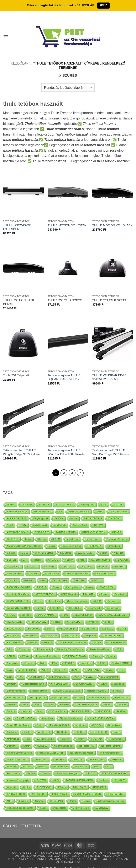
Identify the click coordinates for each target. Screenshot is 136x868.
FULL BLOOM (14, 768)
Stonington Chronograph (68, 768)
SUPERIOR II (68, 561)
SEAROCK (44, 499)
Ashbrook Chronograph (18, 775)
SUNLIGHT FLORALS (79, 506)
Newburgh (66, 733)
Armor (40, 706)
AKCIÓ (103, 5)
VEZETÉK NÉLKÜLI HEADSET (27, 853)
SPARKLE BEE (42, 526)
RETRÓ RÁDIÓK (81, 853)
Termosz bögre (71, 630)
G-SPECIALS (57, 795)
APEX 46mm (113, 602)
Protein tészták (51, 630)
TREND (102, 657)
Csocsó (79, 692)
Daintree (97, 637)
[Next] (80, 467)
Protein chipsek (93, 533)
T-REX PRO (79, 575)
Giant (10, 671)
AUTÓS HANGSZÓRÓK (108, 847)
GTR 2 (123, 623)
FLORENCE (13, 533)
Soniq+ (108, 616)
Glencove (29, 657)
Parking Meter (73, 582)
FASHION (12, 761)
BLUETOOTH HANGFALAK (111, 853)
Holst (82, 554)
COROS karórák (69, 588)
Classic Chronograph (77, 595)
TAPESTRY (27, 499)
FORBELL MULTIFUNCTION (79, 775)
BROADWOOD (14, 623)
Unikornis (11, 699)
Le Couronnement (109, 671)
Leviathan (12, 678)
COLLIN (11, 650)
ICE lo (104, 499)
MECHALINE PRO (83, 609)
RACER (97, 595)
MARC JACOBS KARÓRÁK (115, 768)
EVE (21, 671)
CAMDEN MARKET (47, 609)
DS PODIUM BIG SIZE (86, 699)
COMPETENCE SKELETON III (113, 609)
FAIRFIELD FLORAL (17, 513)
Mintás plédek (60, 802)
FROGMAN (65, 547)
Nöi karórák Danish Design (51, 747)
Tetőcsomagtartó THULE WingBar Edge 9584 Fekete (66, 446)
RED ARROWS (14, 637)
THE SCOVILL (41, 754)
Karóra (73, 795)
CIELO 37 (91, 768)
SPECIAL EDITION (16, 788)
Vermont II (12, 781)
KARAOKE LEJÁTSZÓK (56, 847)
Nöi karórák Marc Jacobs (82, 747)
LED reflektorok (43, 644)
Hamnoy (69, 554)
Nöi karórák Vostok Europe (19, 747)
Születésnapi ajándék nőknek (110, 795)
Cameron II (49, 561)
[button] (6, 31)
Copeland (26, 609)
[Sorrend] (68, 82)
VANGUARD (87, 561)
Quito (43, 657)
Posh (9, 664)
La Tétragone (36, 671)
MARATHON (13, 733)
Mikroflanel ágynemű (97, 685)
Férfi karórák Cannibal (17, 754)
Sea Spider (120, 588)
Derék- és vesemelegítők (77, 568)
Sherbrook (12, 726)
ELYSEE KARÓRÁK (26, 713)
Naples (27, 781)
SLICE (10, 520)
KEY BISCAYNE (97, 754)
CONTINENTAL (107, 582)
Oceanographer (116, 733)
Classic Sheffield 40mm (18, 588)
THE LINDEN (75, 602)
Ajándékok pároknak (99, 692)
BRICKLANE (34, 623)
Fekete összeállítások (100, 644)
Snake (49, 623)
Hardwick (26, 706)
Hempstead (86, 657)
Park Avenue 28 (61, 761)
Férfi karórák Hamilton (110, 747)
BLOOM (56, 533)
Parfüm (103, 678)
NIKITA (23, 520)
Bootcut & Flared (81, 802)
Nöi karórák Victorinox (117, 533)
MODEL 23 (42, 740)
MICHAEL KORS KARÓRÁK (101, 713)
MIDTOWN (97, 575)
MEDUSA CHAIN (67, 623)
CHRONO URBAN (116, 637)
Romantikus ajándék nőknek (20, 802)
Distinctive (12, 740)
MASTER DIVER (85, 547)
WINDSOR (119, 561)
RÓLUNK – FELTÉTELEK (22, 820)
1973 (54, 657)
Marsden (38, 554)
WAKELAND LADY (43, 506)
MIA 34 (56, 775)
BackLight (24, 795)
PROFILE (41, 582)
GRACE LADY (93, 664)
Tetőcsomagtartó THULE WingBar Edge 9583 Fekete (111, 446)
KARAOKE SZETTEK (25, 847)
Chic (28, 733)
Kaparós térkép (122, 692)
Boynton (27, 726)
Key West (65, 699)
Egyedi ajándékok (60, 692)
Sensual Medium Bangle (18, 719)
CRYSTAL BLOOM (60, 678)
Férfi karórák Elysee (58, 671)
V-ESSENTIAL (89, 623)
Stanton (80, 733)
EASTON (121, 706)
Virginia (109, 664)
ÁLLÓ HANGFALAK (69, 856)
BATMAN (32, 637)
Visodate (27, 761)
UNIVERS (29, 575)
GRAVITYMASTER (84, 678)
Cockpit (103, 547)
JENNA (100, 506)
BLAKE (76, 664)
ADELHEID (60, 754)
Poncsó (51, 540)
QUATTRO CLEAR (119, 506)
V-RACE (11, 609)
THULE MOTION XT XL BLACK (19, 296)
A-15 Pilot (118, 547)
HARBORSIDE (103, 706)
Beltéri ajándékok (116, 788)
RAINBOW (99, 520)
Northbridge (63, 726)
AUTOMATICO (38, 788)
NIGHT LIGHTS (14, 568)
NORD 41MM (99, 781)
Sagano (107, 699)
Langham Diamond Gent (18, 602)
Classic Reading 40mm (34, 678)
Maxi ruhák (119, 678)
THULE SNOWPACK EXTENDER (17, 221)
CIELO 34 (97, 719)
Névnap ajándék (38, 692)
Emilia (39, 719)
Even (37, 699)
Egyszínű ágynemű (16, 685)
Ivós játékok (90, 630)
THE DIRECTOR (99, 726)
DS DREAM (97, 733)
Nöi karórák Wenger (63, 740)
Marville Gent (73, 533)
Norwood (39, 795)
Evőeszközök (94, 602)
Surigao (42, 533)
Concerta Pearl (80, 520)
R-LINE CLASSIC (38, 616)
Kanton (89, 582)
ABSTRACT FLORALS (18, 526)
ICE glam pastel (40, 513)
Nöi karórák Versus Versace (70, 644)
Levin (43, 575)
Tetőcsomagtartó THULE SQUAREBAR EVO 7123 (64, 371)
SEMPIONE (31, 630)
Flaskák (86, 795)
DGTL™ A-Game (57, 706)
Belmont (11, 706)
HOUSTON (41, 775)
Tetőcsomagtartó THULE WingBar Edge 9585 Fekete (22, 446)
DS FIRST (80, 726)
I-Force (39, 595)
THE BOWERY (95, 540)
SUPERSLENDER (65, 499)
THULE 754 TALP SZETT (65, 294)
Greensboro (77, 754)
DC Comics (24, 644)
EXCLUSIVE (56, 602)
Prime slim (93, 616)
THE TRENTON (44, 781)
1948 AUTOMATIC (121, 657)
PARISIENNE (81, 761)
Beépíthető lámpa (15, 692)
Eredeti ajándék (87, 499)
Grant (25, 699)
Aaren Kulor (48, 713)
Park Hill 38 (120, 775)
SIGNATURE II (52, 568)
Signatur (111, 650)
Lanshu (40, 602)
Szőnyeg (117, 685)
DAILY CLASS (80, 781)
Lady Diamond (40, 520)
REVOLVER (122, 554)
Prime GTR (88, 588)
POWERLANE (14, 561)
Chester (57, 616)
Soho (109, 761)
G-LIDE (25, 547)
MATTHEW (12, 575)
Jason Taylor (54, 595)
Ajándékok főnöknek (112, 630)
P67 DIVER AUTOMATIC (19, 582)
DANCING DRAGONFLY (94, 526)
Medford (31, 768)
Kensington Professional (47, 650)
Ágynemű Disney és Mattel (68, 685)
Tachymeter (113, 595)
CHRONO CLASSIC (105, 568)
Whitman (46, 768)
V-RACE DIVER (60, 575)
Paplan (43, 802)
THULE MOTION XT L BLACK (113, 220)
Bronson (96, 650)
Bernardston (114, 719)
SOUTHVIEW (102, 802)
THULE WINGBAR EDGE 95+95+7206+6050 (109, 371)
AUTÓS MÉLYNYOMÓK (30, 850)
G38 (25, 554)
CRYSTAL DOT (75, 616)
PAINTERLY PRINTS (66, 526)
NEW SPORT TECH (45, 588)
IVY (60, 506)
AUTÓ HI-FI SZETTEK (86, 850)
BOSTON (11, 554)
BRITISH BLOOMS (93, 513)
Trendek (11, 499)
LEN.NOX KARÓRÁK (59, 719)
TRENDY (42, 761)
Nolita (97, 761)
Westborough (44, 726)
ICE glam (118, 499)
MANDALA (60, 664)
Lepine (28, 533)
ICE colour (33, 568)
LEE (122, 664)
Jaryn (65, 609)
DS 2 (119, 644)
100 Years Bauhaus (44, 547)
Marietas (104, 775)
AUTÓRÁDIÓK (59, 853)
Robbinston (12, 657)
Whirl (77, 671)
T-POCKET (69, 657)
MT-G (10, 795)
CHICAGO (53, 554)
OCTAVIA (59, 513)
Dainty (117, 726)
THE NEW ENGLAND (76, 650)
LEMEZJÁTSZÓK (59, 850)
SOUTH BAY (13, 630)
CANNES (116, 526)
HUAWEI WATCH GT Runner (72, 637)
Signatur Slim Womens (70, 713)
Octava (56, 582)
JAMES (50, 699)
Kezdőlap (20, 58)
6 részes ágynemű (40, 685)
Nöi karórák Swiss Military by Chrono (24, 540)
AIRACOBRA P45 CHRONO (88, 788)
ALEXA (45, 664)
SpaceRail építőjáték (71, 540)
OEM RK (103, 561)
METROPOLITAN (27, 664)
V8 (8, 713)
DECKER (122, 699)
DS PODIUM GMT (81, 706)
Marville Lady (60, 520)
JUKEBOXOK (82, 847)
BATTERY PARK (60, 788)
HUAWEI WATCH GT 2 (18, 595)
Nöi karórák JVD (87, 740)
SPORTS (48, 637)
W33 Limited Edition (101, 554)
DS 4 (9, 644)
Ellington (62, 781)
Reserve (104, 588)
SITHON (25, 650)
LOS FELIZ (108, 623)
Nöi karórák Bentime (111, 740)
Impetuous (81, 719)
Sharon (27, 740)
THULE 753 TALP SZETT (109, 294)
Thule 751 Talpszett (16, 369)
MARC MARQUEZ (45, 733)
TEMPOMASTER (15, 616)
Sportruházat (114, 540)
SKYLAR (90, 671)
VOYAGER (32, 561)
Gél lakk (11, 547)
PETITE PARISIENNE (17, 506)
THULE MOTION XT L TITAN (67, 220)
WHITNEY (117, 754)
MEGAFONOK (112, 850)
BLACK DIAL (115, 513)
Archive (74, 513)
